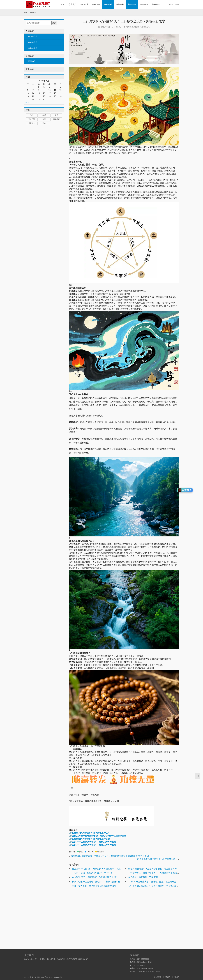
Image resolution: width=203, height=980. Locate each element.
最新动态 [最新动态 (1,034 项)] (32, 123)
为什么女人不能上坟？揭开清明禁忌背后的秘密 (94, 886)
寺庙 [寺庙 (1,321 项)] (44, 119)
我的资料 (156, 4)
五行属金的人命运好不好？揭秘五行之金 (91, 839)
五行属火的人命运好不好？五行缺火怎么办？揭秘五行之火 (156, 886)
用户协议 (175, 977)
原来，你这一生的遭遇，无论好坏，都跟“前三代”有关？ (98, 882)
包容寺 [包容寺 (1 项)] (44, 115)
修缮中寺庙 (33, 36)
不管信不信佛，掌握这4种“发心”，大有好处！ (93, 873)
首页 (63, 4)
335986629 (141, 965)
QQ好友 (89, 852)
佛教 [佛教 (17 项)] (32, 115)
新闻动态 (132, 4)
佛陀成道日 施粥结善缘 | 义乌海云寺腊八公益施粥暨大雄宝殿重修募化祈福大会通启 (110, 856)
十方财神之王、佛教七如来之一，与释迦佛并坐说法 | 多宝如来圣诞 (160, 873)
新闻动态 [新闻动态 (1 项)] (56, 119)
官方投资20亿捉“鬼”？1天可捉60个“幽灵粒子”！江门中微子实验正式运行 (106, 869)
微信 (80, 852)
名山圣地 (84, 4)
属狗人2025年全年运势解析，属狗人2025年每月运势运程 (99, 836)
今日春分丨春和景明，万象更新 (143, 877)
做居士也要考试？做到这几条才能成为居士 (157, 859)
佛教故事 (130, 27)
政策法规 (120, 4)
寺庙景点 (72, 4)
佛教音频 (96, 4)
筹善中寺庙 (33, 48)
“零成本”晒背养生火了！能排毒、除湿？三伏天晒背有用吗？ (156, 882)
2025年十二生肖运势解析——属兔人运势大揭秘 (94, 842)
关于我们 (166, 977)
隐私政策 (157, 977)
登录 (171, 4)
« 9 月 (27, 103)
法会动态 (144, 4)
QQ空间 (99, 852)
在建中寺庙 (33, 42)
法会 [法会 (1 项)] (44, 123)
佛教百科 (108, 4)
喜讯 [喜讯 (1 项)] (56, 115)
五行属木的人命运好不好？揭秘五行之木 (91, 833)
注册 (177, 4)
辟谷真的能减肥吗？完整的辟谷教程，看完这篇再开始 (154, 869)
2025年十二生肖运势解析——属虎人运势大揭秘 (94, 845)
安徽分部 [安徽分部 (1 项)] (32, 119)
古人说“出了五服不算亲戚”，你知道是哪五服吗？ (95, 877)
